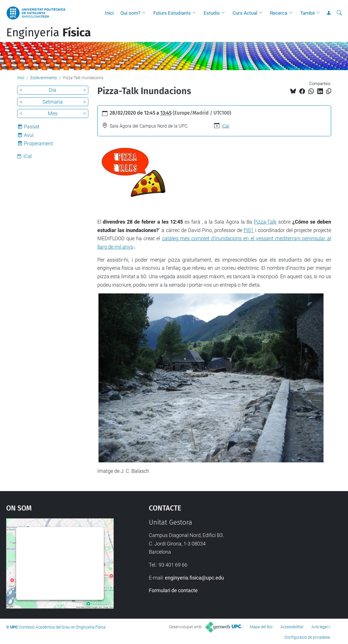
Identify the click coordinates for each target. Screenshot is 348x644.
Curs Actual (245, 13)
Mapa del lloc (261, 627)
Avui (29, 135)
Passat (32, 127)
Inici (109, 13)
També (307, 13)
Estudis (212, 13)
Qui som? (130, 13)
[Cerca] (339, 13)
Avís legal (320, 627)
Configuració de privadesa (307, 637)
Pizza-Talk (265, 222)
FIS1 (249, 230)
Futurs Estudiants (172, 13)
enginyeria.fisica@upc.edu (194, 578)
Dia (53, 90)
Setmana (53, 102)
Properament (38, 143)
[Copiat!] (329, 91)
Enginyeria (49, 33)
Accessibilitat (292, 627)
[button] (145, 13)
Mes (53, 113)
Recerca (279, 13)
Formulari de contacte (173, 590)
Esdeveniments (44, 78)
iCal (225, 126)
